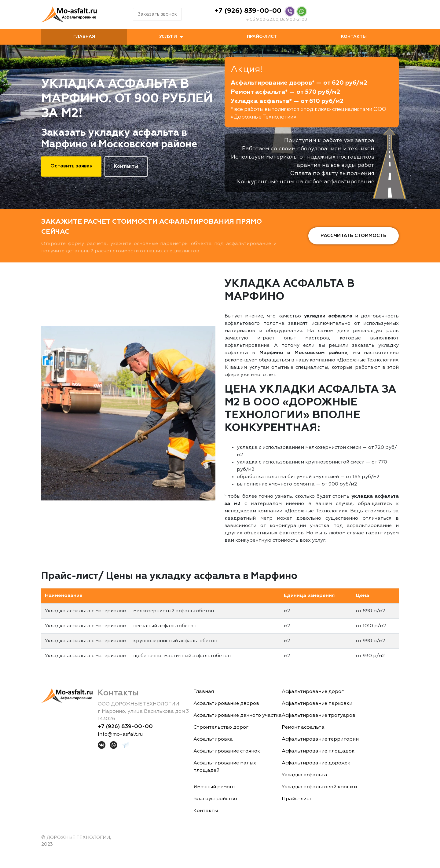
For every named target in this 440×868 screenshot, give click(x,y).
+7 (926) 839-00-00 (248, 11)
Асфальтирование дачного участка (238, 716)
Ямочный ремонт (215, 787)
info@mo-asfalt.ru (120, 734)
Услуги (168, 37)
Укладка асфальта (304, 775)
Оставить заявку (71, 166)
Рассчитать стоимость (354, 236)
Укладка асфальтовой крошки (319, 787)
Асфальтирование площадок (318, 751)
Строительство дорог (221, 727)
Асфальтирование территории (320, 739)
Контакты (354, 37)
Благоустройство (215, 799)
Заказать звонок (157, 14)
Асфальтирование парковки (317, 704)
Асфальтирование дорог (313, 692)
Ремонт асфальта (303, 727)
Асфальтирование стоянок (227, 751)
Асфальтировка (213, 739)
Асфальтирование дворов (226, 704)
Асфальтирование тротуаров (319, 716)
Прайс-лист (262, 37)
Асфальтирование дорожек (316, 763)
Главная (84, 37)
